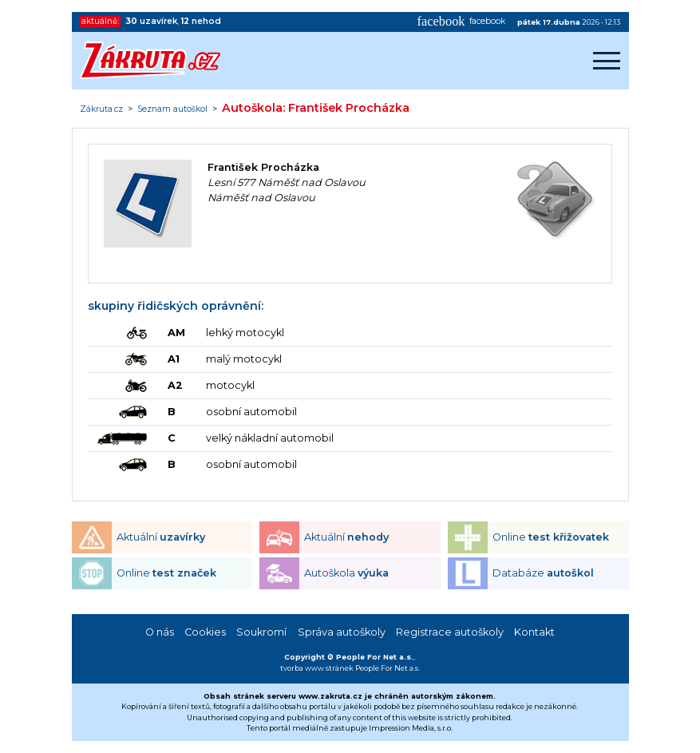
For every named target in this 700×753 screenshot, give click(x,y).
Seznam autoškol (172, 109)
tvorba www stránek (317, 668)
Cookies (205, 632)
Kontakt (534, 632)
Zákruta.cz (101, 109)
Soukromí (261, 632)
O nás (160, 632)
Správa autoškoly (342, 632)
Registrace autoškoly (450, 632)
